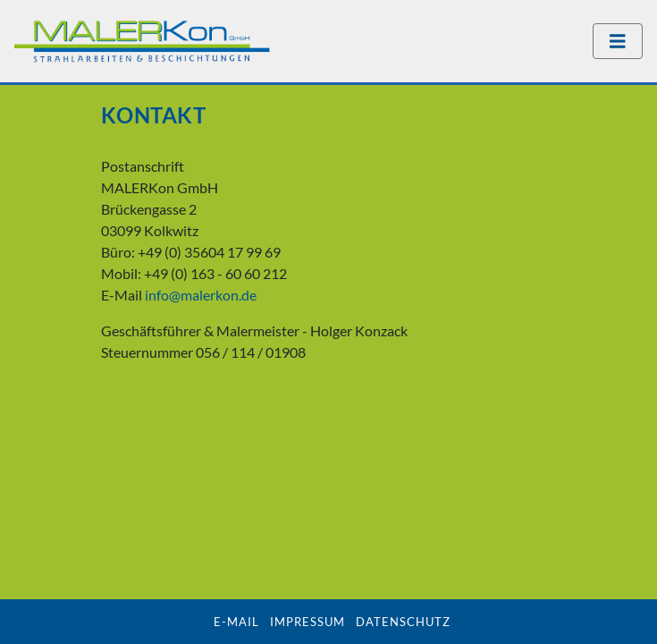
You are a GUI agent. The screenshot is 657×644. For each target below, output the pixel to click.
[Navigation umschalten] (618, 41)
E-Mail (236, 622)
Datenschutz (403, 622)
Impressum (307, 622)
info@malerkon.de (201, 295)
